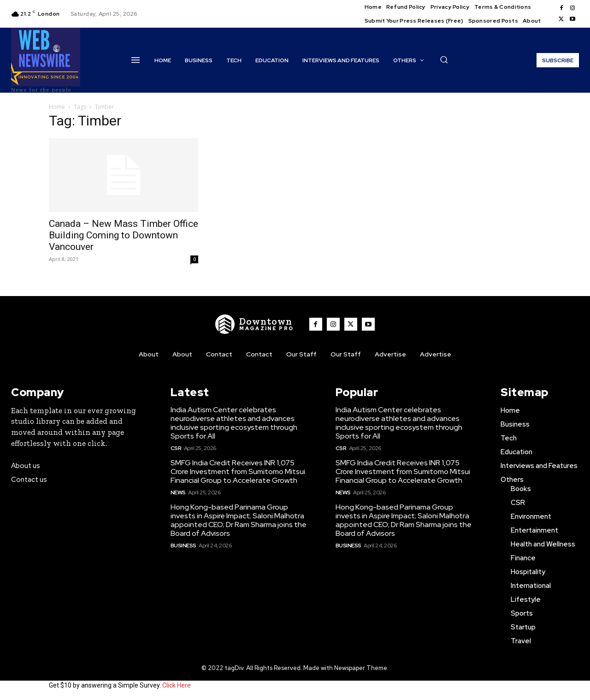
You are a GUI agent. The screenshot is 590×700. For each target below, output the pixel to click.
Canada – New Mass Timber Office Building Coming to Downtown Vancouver (124, 235)
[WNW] (255, 324)
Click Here (177, 685)
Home (57, 107)
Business (183, 546)
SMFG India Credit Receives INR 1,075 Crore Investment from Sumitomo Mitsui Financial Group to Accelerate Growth (238, 472)
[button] (444, 59)
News (178, 492)
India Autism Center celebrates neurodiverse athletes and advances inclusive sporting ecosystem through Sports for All (234, 423)
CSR (176, 448)
